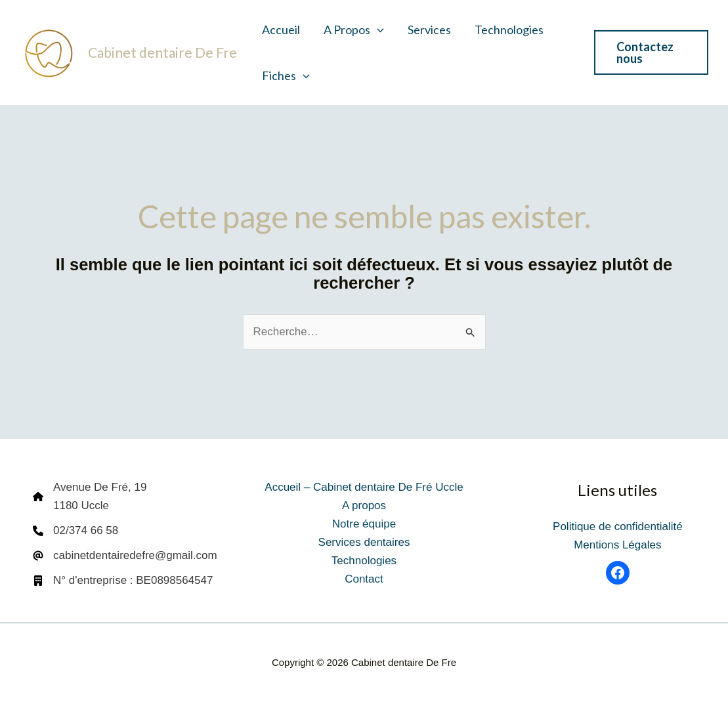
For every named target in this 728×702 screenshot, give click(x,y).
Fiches (286, 75)
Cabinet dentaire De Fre (162, 52)
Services (429, 30)
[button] (377, 30)
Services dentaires (364, 542)
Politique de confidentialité (618, 526)
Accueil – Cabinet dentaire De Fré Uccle (364, 487)
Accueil (281, 30)
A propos (354, 30)
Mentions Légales (617, 545)
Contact (364, 579)
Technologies (509, 30)
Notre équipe (364, 524)
